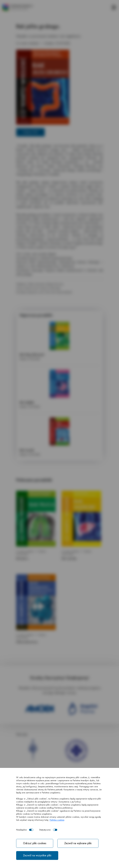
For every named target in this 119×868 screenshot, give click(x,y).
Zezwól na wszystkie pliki (37, 855)
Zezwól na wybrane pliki (78, 843)
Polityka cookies (57, 820)
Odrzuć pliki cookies (35, 843)
